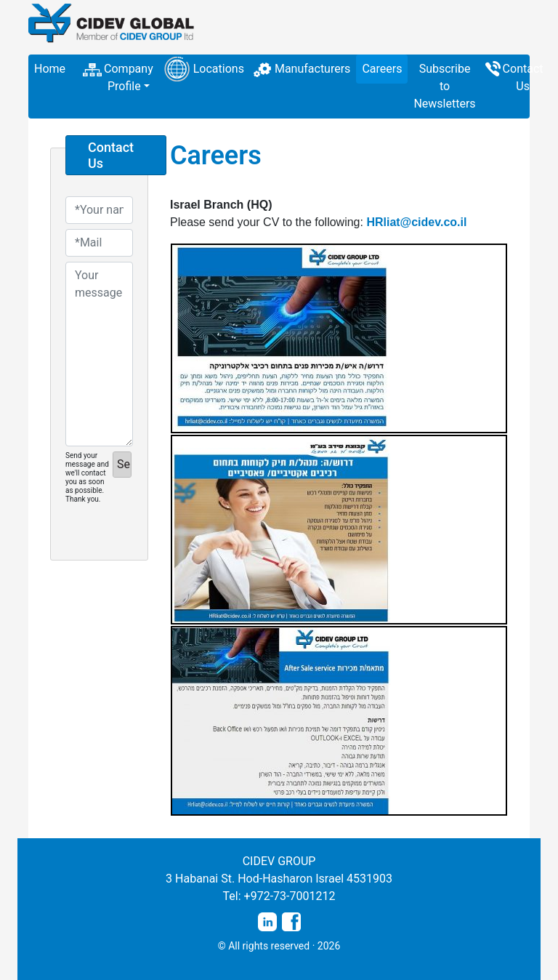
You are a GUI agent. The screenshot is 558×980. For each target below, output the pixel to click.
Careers (382, 69)
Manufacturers (312, 69)
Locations (219, 69)
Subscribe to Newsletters (444, 86)
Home (50, 69)
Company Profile (129, 77)
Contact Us (523, 77)
